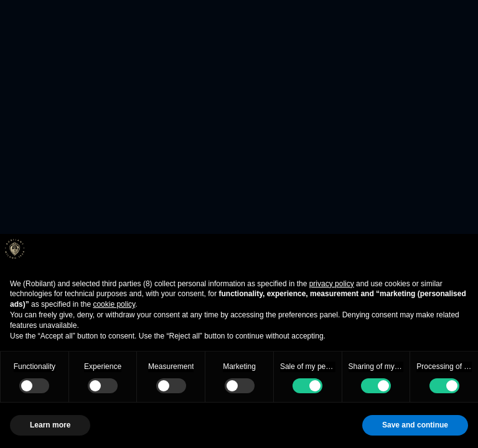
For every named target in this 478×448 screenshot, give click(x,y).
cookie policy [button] (114, 304)
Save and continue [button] (415, 425)
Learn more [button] (50, 425)
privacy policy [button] (332, 284)
